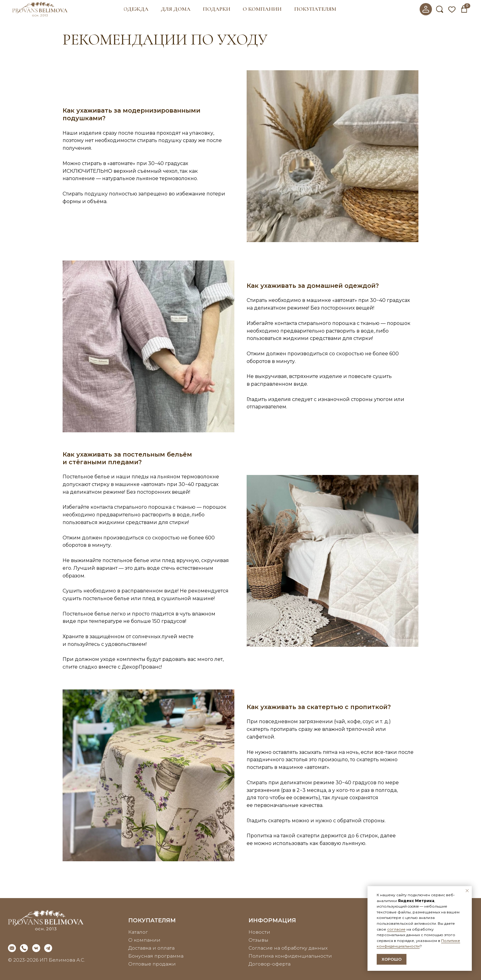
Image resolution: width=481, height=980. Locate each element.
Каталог (138, 932)
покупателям (152, 920)
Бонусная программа (156, 956)
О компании (144, 940)
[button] (136, 9)
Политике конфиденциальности (418, 943)
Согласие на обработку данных (288, 948)
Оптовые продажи (152, 964)
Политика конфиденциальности (290, 956)
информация (272, 920)
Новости (259, 932)
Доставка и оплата (151, 948)
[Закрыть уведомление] (467, 891)
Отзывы (258, 940)
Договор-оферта (269, 964)
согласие (396, 929)
